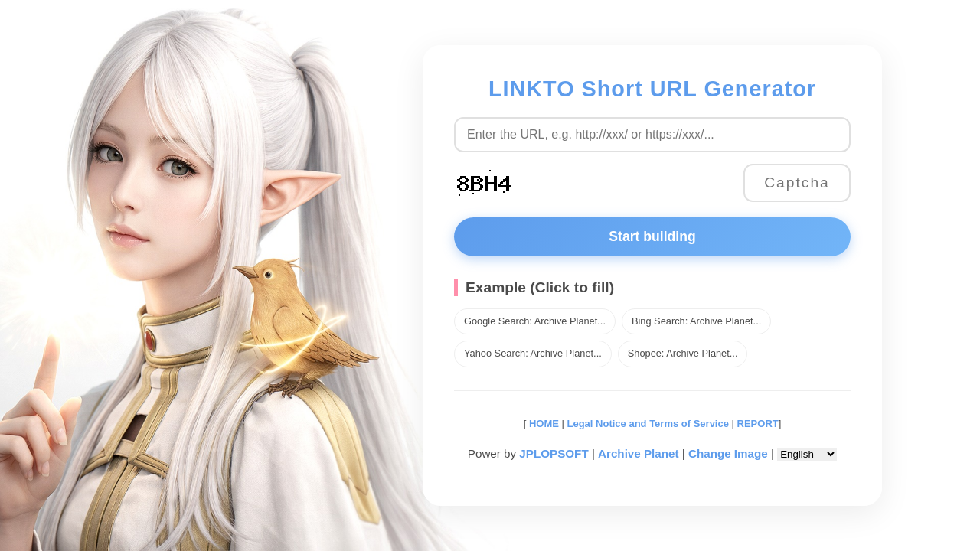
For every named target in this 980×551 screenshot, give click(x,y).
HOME (542, 424)
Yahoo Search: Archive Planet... (533, 353)
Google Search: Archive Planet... (535, 321)
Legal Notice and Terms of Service (648, 424)
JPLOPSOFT (554, 453)
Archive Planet (639, 453)
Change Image (728, 453)
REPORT (758, 424)
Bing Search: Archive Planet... (696, 321)
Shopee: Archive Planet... (683, 353)
